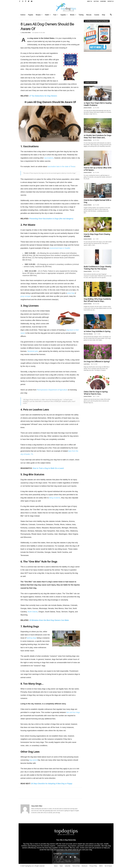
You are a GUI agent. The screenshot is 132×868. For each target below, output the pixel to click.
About (56, 866)
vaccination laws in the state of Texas (61, 167)
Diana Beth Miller (26, 33)
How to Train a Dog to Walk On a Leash (48, 468)
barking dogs (32, 638)
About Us (90, 1)
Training (81, 15)
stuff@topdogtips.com (70, 854)
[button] (111, 15)
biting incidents (55, 498)
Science (23, 15)
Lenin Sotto (87, 364)
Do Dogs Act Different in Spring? (97, 361)
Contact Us (110, 1)
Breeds (73, 15)
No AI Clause (108, 866)
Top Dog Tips (28, 844)
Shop (103, 15)
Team (61, 866)
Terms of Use (76, 866)
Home (22, 20)
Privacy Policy (93, 866)
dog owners (34, 760)
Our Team (96, 1)
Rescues (89, 15)
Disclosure (85, 866)
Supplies (64, 15)
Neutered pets (33, 351)
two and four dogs (73, 712)
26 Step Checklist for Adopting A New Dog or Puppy (52, 784)
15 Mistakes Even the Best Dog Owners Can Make (49, 620)
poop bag (71, 293)
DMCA (101, 866)
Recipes (39, 15)
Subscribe (103, 1)
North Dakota (33, 612)
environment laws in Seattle (60, 248)
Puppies (31, 15)
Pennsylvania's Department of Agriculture (52, 390)
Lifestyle (27, 20)
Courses (97, 15)
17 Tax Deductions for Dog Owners (43, 96)
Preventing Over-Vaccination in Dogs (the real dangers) (51, 219)
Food (56, 15)
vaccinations (49, 158)
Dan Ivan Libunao (88, 334)
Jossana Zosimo (88, 108)
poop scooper (26, 296)
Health (48, 15)
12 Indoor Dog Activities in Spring (97, 331)
